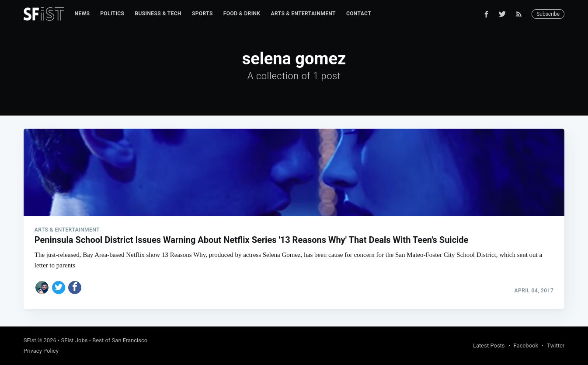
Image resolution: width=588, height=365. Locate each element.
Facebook (526, 346)
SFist (30, 340)
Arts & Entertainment (303, 14)
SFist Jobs (75, 340)
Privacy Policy (41, 351)
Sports (202, 14)
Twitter (556, 346)
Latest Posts (489, 346)
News (82, 14)
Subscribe (548, 14)
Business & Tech (158, 14)
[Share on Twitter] (59, 288)
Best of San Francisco (120, 340)
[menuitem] (82, 14)
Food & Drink (242, 14)
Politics (112, 14)
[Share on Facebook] (75, 288)
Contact (359, 14)
